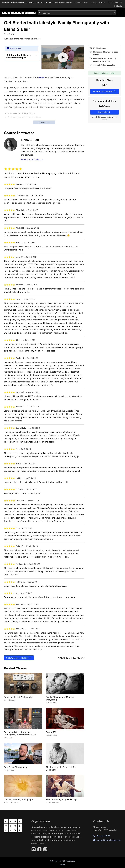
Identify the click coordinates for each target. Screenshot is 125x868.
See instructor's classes (32, 159)
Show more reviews (19, 658)
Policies (63, 864)
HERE (42, 77)
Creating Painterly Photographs (19, 799)
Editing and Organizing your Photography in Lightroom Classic (20, 733)
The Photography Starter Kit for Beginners (61, 768)
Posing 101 (51, 732)
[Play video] (63, 57)
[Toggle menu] (121, 13)
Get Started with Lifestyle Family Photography (19, 56)
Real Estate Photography (16, 767)
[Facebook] (39, 849)
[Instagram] (45, 849)
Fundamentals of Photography (18, 697)
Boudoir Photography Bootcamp (61, 799)
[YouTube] (34, 849)
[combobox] (77, 13)
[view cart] (103, 2)
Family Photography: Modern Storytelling (60, 698)
